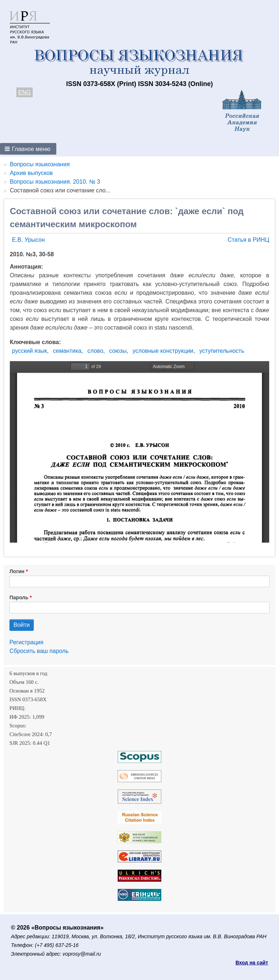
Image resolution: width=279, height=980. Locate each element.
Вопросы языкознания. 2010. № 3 (55, 182)
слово (95, 351)
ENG (25, 92)
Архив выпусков (31, 173)
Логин (17, 571)
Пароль (19, 597)
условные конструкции (163, 351)
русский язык (29, 351)
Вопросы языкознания (40, 164)
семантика (67, 351)
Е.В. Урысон (28, 240)
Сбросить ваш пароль (39, 651)
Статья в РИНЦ (248, 240)
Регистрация (27, 642)
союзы (118, 351)
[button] (28, 149)
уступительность (222, 351)
